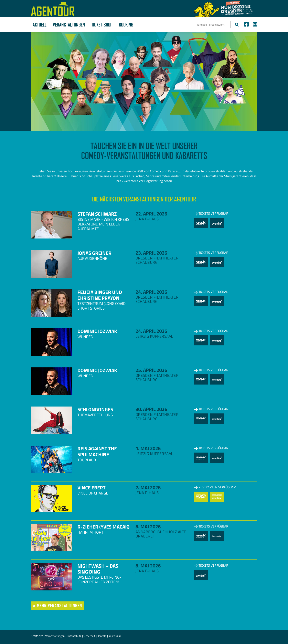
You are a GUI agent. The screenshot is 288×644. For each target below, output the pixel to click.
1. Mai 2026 (148, 448)
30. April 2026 (151, 409)
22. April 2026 (151, 214)
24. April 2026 (151, 292)
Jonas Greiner (94, 253)
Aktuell (40, 25)
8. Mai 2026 (148, 526)
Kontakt (102, 636)
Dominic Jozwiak (97, 331)
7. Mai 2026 (148, 487)
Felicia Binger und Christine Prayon (100, 295)
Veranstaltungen (69, 25)
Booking (126, 25)
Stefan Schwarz (97, 214)
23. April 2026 (151, 253)
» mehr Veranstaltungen (58, 606)
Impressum (115, 636)
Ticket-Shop (102, 25)
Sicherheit (89, 636)
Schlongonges (95, 409)
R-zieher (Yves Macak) (103, 527)
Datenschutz (74, 636)
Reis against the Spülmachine (97, 451)
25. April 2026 (151, 370)
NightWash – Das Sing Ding (98, 569)
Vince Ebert (92, 488)
